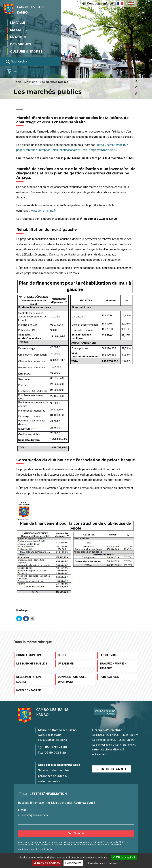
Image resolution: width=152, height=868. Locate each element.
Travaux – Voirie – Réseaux (113, 666)
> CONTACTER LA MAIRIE (112, 769)
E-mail (22, 810)
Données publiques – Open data (73, 679)
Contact (15, 71)
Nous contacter (29, 690)
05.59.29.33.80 (55, 753)
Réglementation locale (28, 679)
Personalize (73, 863)
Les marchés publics (32, 664)
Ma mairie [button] (19, 30)
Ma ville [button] (18, 22)
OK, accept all (124, 857)
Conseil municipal (30, 655)
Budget (63, 655)
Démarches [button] (20, 44)
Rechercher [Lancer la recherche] (17, 62)
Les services (109, 655)
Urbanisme (66, 664)
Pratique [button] (18, 37)
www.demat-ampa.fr (43, 211)
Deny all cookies (47, 863)
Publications (109, 677)
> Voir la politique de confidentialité (35, 849)
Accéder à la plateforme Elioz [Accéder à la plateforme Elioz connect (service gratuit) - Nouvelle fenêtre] (59, 765)
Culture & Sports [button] (26, 51)
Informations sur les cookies (103, 863)
